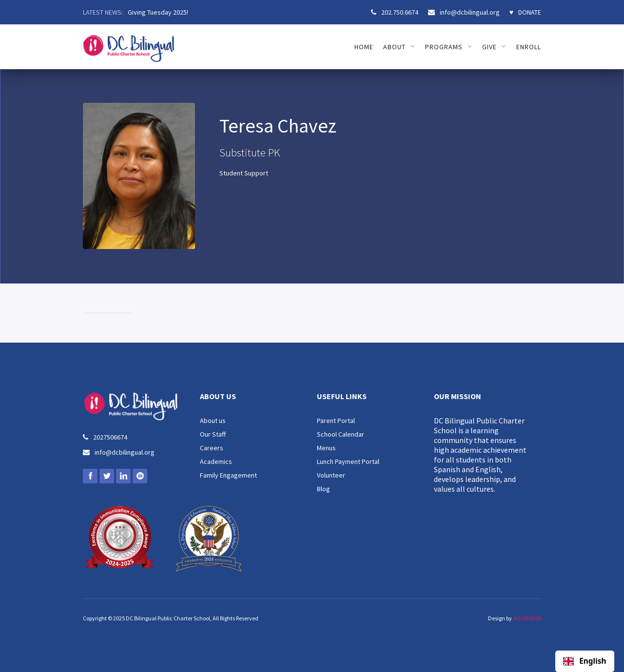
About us (213, 421)
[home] (128, 43)
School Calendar (341, 434)
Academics (216, 461)
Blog (323, 489)
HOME (364, 47)
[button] (399, 47)
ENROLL (529, 47)
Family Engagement (228, 475)
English (585, 661)
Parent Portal (336, 421)
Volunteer (331, 475)
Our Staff (213, 434)
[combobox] (585, 661)
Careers (212, 448)
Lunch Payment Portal (348, 461)
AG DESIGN (527, 618)
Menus (326, 448)
